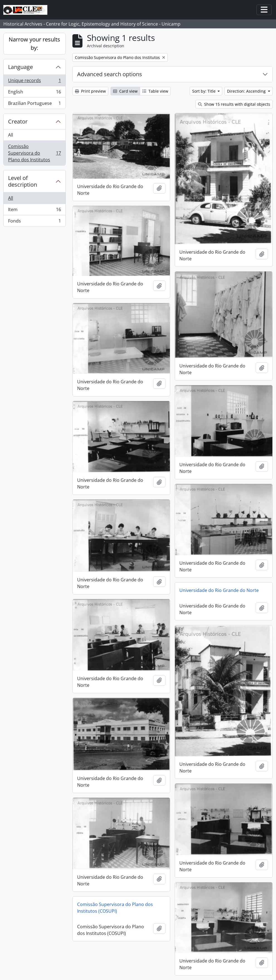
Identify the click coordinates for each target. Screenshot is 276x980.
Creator (18, 121)
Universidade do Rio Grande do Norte (219, 590)
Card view (125, 91)
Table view (155, 91)
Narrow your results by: (34, 44)
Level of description (23, 181)
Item (34, 211)
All (11, 135)
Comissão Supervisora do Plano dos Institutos (34, 153)
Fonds (34, 222)
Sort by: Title (204, 91)
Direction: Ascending (247, 91)
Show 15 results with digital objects (234, 104)
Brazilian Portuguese (34, 104)
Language (20, 67)
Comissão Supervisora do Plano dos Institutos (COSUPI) (115, 908)
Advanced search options (110, 74)
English (34, 93)
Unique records (34, 82)
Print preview (90, 91)
